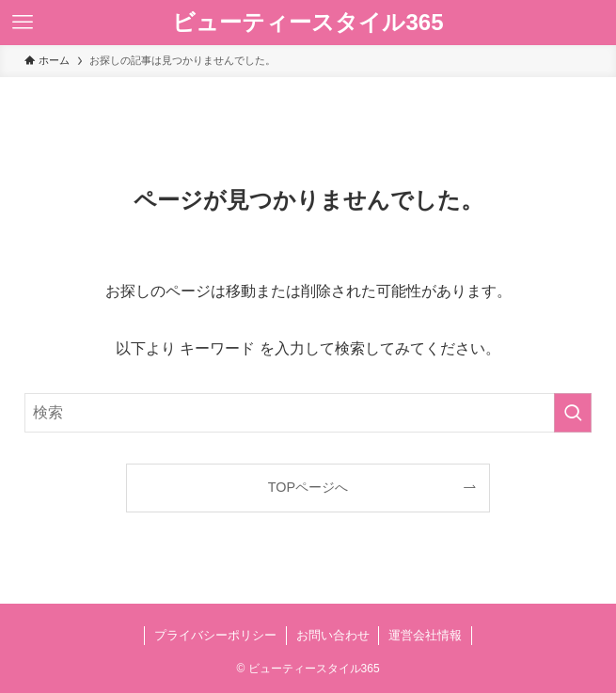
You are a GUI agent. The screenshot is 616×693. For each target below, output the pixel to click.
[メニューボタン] (23, 23)
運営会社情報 (425, 635)
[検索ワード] (308, 413)
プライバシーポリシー (215, 635)
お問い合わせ (333, 635)
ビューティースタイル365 (308, 23)
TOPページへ (308, 487)
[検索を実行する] (573, 413)
